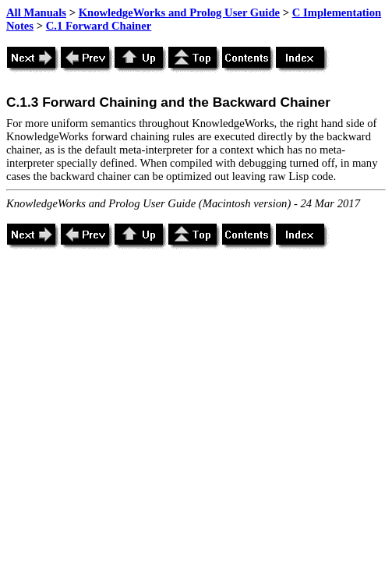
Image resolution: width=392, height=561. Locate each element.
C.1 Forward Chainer (99, 26)
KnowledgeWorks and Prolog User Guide (179, 12)
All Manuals (36, 12)
